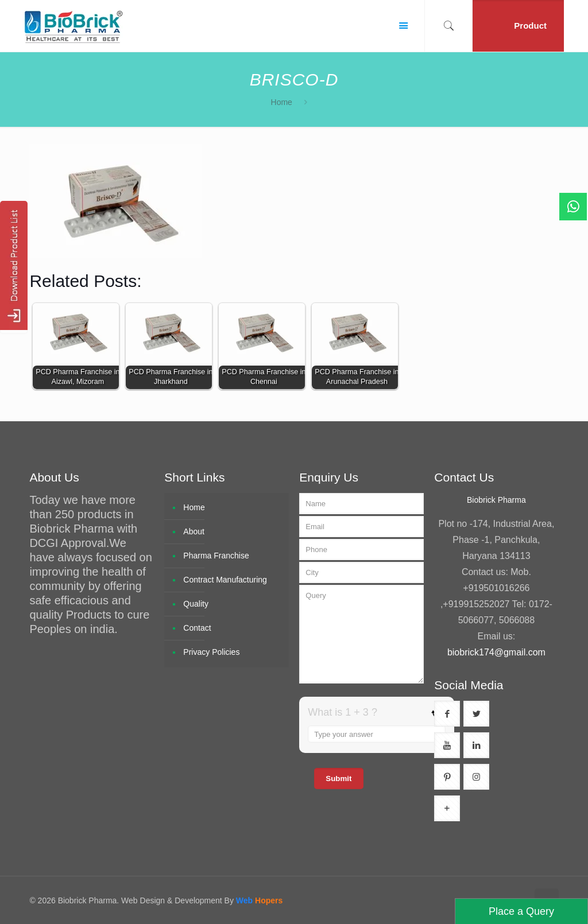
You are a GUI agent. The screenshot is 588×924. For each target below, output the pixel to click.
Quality (196, 604)
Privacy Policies (211, 652)
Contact (197, 628)
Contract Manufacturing (225, 580)
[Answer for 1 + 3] (377, 734)
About (194, 531)
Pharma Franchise (216, 556)
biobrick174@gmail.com (496, 652)
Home (282, 102)
